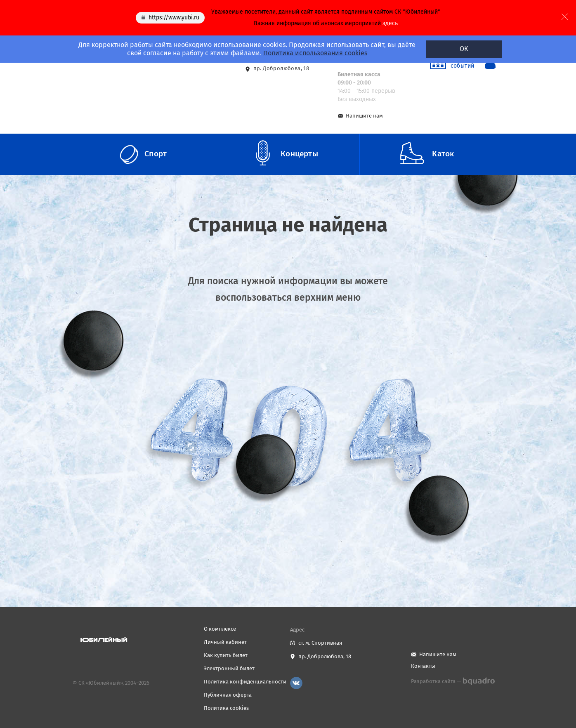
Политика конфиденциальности (245, 682)
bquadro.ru (478, 681)
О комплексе (220, 629)
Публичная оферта (228, 695)
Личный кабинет (225, 642)
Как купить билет (226, 655)
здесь (390, 23)
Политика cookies (226, 708)
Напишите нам (364, 116)
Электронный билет (229, 668)
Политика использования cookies (315, 53)
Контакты (423, 666)
